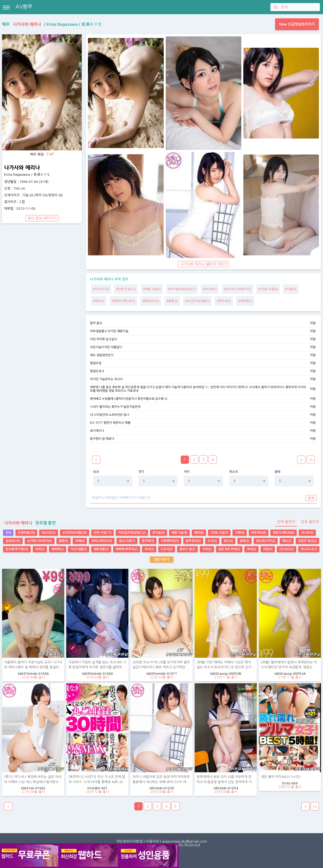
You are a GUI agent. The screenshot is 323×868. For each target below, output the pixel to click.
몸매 (278, 472)
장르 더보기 (162, 559)
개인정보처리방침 (129, 841)
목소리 (234, 472)
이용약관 (152, 841)
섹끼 (187, 472)
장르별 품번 (29, 523)
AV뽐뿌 (24, 7)
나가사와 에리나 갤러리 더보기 (204, 264)
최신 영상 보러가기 (42, 218)
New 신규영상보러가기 (297, 24)
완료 (311, 498)
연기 (141, 472)
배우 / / (52, 24)
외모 (96, 472)
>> (311, 460)
